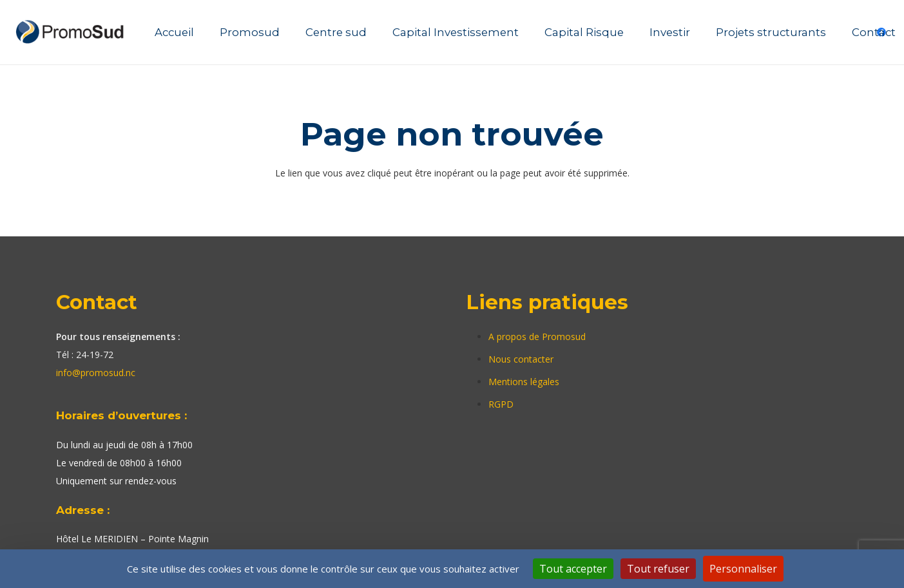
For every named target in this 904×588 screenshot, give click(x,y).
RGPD (501, 404)
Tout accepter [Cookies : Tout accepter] (573, 569)
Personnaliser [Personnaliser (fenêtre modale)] (743, 569)
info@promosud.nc (96, 373)
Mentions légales (524, 382)
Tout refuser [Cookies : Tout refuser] (658, 569)
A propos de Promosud (537, 337)
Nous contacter (521, 359)
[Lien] (72, 32)
